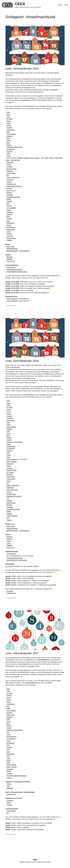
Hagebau (10, 195)
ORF (8, 154)
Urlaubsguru (11, 130)
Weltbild (9, 259)
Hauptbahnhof (11, 737)
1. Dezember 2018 (11, 598)
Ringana (10, 537)
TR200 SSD (58, 158)
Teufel (9, 164)
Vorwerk (9, 128)
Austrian (9, 214)
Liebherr (9, 240)
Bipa (8, 143)
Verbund (10, 717)
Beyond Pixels (12, 169)
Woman (9, 188)
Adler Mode (10, 477)
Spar (8, 752)
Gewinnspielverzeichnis (15, 270)
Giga (8, 457)
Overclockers (11, 267)
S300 (47, 158)
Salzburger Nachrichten (15, 147)
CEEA (20, 4)
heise (9, 115)
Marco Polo (11, 715)
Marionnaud (11, 230)
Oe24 (9, 232)
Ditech (9, 541)
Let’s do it (10, 236)
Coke (8, 741)
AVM (8, 112)
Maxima (9, 193)
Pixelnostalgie (11, 459)
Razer (51, 158)
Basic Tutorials (12, 462)
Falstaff (9, 201)
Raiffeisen (10, 212)
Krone (9, 121)
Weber (9, 225)
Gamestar (10, 162)
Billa (8, 132)
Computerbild (11, 208)
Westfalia (10, 788)
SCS (8, 745)
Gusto (9, 141)
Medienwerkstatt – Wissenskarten (18, 251)
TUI (8, 498)
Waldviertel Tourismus (14, 186)
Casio (9, 156)
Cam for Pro (11, 261)
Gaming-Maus (35, 158)
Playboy (9, 219)
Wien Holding (11, 134)
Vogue (9, 210)
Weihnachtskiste (12, 249)
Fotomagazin (11, 227)
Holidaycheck (11, 184)
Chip (8, 117)
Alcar (8, 217)
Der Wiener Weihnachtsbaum (17, 776)
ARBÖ (9, 199)
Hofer (9, 425)
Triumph (9, 152)
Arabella (9, 136)
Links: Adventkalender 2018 (22, 361)
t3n (8, 175)
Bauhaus (10, 257)
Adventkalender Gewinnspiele (17, 272)
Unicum (9, 182)
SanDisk (27, 158)
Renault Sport (11, 238)
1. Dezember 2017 (11, 834)
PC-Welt (10, 119)
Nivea (9, 803)
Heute (9, 125)
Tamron (9, 206)
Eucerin (9, 234)
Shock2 (9, 695)
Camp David (11, 173)
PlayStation (11, 223)
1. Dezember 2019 (11, 306)
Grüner (9, 440)
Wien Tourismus (12, 299)
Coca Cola (9, 566)
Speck (8, 160)
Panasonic (10, 180)
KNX (8, 138)
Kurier (9, 123)
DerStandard (11, 446)
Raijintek (20, 158)
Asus (8, 221)
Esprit (9, 481)
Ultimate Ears (15, 160)
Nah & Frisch (11, 191)
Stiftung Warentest (13, 178)
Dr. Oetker (10, 472)
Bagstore (10, 171)
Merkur (9, 145)
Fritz (43, 158)
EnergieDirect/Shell (13, 197)
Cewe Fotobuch (12, 301)
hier (60, 100)
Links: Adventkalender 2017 (22, 653)
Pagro (9, 444)
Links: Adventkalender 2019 (22, 69)
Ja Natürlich (11, 149)
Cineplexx (10, 418)
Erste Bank (10, 754)
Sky (8, 732)
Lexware (10, 167)
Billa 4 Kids (10, 247)
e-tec (8, 543)
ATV (8, 204)
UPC (8, 750)
